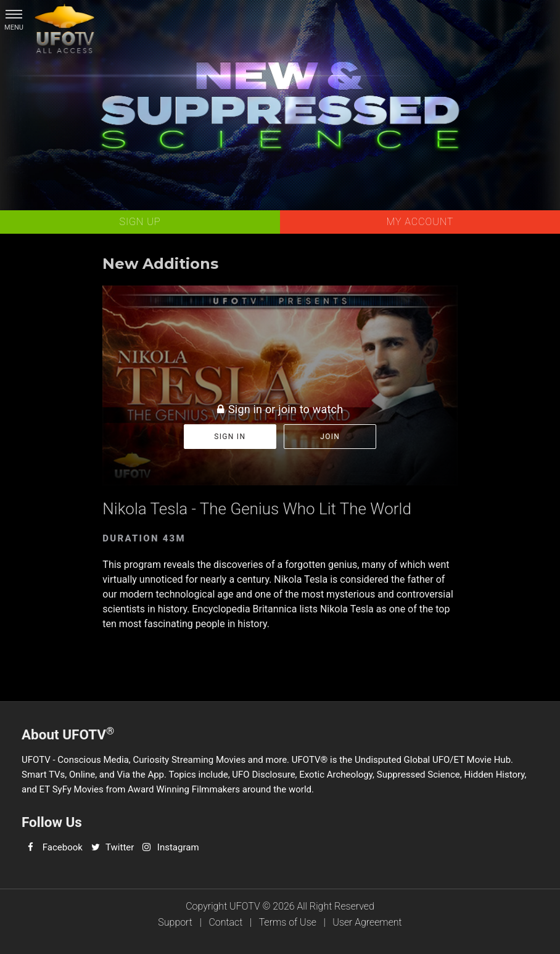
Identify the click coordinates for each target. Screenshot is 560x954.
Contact (225, 922)
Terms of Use (288, 922)
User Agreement (367, 922)
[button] (14, 14)
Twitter (120, 847)
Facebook (63, 847)
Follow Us (52, 822)
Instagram (178, 847)
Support (175, 922)
